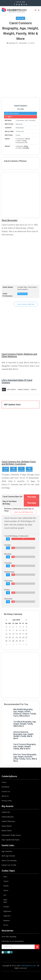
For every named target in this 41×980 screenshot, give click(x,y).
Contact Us (6, 791)
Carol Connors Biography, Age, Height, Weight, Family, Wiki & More (25, 746)
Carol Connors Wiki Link (26, 304)
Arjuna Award (7, 826)
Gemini (6, 886)
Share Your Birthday (9, 860)
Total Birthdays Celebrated (16, 536)
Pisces (6, 925)
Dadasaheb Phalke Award (11, 835)
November (21, 120)
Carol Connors (21, 106)
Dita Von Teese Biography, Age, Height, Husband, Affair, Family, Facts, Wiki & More (25, 758)
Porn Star (21, 109)
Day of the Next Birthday (10, 503)
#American (20, 18)
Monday (8, 554)
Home (4, 782)
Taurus (6, 881)
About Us (5, 796)
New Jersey (19, 124)
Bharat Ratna (7, 830)
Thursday (32, 120)
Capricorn (7, 916)
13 (16, 120)
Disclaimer (6, 787)
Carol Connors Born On (13, 497)
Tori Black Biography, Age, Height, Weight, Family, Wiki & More (25, 724)
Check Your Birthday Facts (24, 512)
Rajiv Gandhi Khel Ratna (10, 840)
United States (20, 128)
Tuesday (8, 563)
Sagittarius (7, 911)
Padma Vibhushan (8, 821)
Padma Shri (6, 812)
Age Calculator (7, 851)
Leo (5, 895)
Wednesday (9, 572)
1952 (26, 120)
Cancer (6, 890)
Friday (7, 590)
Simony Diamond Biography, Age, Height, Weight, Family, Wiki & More (24, 735)
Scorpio (18, 135)
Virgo (5, 899)
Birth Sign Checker (8, 856)
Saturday (8, 599)
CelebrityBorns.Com (28, 966)
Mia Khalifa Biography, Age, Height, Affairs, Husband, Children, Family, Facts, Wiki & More (25, 713)
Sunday (7, 545)
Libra (5, 902)
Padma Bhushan (8, 817)
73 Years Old (20, 131)
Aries (5, 877)
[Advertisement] (20, 71)
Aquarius (7, 920)
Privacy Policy (7, 801)
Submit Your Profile (9, 865)
